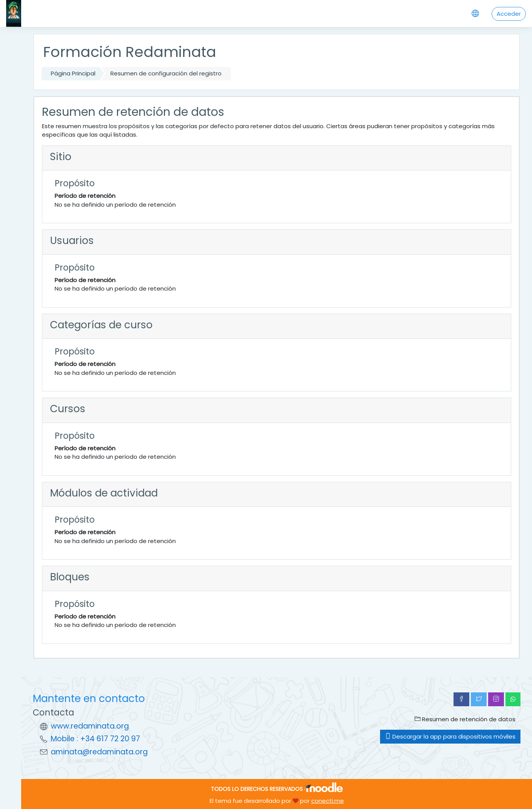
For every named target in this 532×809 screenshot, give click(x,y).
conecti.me (328, 801)
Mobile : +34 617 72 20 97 (95, 739)
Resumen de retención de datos (465, 719)
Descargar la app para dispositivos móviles (450, 736)
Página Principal (73, 73)
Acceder (509, 14)
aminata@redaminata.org (99, 752)
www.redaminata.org (90, 726)
